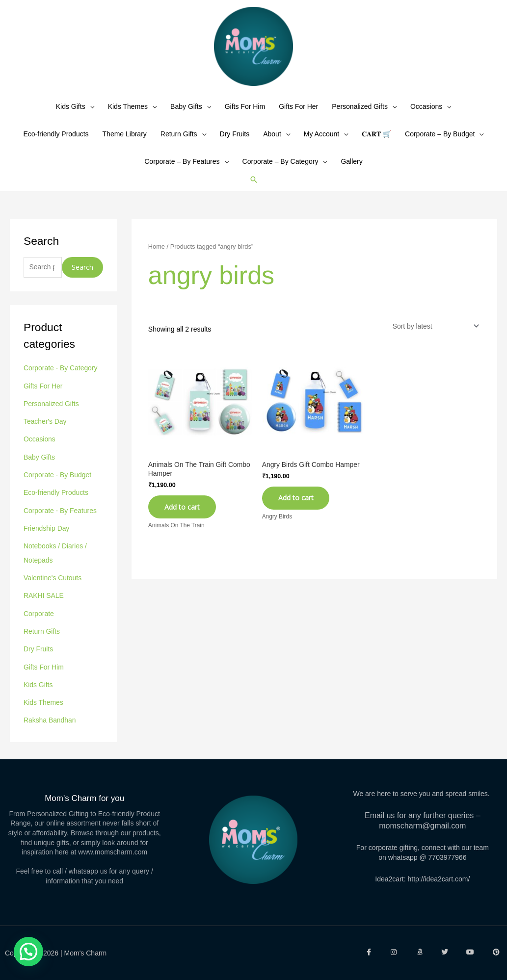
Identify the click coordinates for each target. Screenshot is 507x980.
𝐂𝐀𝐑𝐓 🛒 (376, 141)
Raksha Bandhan (50, 720)
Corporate (39, 615)
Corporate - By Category (61, 375)
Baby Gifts (186, 113)
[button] (254, 186)
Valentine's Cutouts (53, 580)
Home (157, 253)
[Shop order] (433, 333)
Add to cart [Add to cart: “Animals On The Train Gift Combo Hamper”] (183, 514)
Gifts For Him (245, 113)
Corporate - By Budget (58, 480)
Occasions (426, 113)
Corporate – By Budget (440, 141)
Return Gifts (179, 141)
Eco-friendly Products (56, 141)
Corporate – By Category (280, 168)
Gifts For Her (298, 113)
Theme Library (125, 141)
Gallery (351, 168)
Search (82, 274)
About (272, 141)
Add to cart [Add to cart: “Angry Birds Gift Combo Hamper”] (297, 505)
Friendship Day (47, 532)
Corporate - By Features (60, 515)
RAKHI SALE (44, 598)
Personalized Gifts (360, 113)
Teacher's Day (45, 427)
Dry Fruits (235, 141)
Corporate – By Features (182, 168)
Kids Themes (128, 113)
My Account (321, 141)
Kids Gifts (71, 113)
